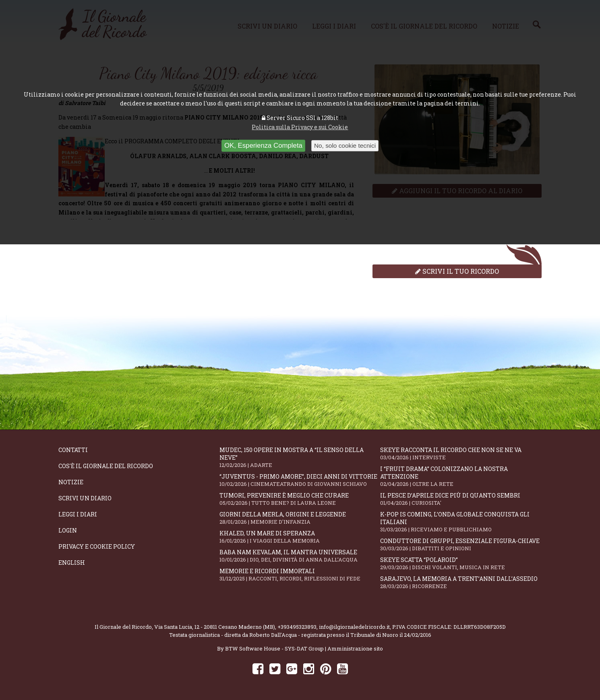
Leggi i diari (78, 514)
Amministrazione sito (355, 648)
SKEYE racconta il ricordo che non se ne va (461, 453)
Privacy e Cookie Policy (97, 546)
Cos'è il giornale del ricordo (106, 466)
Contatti (73, 450)
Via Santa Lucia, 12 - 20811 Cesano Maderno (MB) (215, 627)
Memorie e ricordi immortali (300, 575)
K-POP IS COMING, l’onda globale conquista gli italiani (461, 522)
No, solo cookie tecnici (345, 146)
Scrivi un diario (85, 498)
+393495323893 (297, 627)
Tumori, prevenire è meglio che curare (300, 499)
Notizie (71, 482)
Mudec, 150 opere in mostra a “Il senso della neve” (300, 457)
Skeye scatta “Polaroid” (461, 563)
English (72, 563)
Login (68, 530)
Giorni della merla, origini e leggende (300, 518)
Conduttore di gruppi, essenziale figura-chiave (461, 544)
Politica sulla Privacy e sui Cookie (300, 127)
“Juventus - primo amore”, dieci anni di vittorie (300, 480)
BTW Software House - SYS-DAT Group (274, 648)
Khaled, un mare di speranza (300, 537)
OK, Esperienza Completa (263, 146)
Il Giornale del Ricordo (123, 627)
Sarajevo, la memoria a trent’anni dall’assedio (461, 582)
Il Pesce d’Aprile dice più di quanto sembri (461, 499)
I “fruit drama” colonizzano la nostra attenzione (461, 476)
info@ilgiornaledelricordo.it (354, 627)
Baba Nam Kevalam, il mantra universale (300, 556)
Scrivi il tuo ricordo (457, 271)
